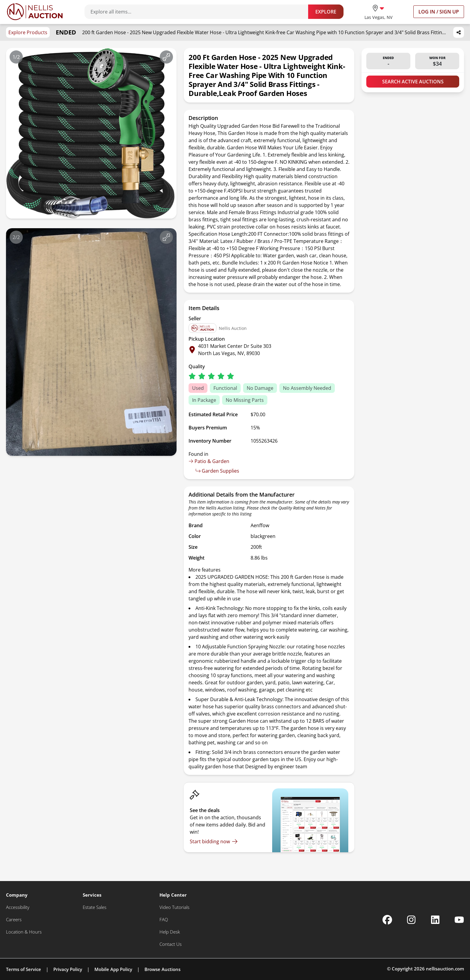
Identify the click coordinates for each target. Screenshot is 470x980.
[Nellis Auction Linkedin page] (435, 920)
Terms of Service (24, 969)
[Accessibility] (18, 907)
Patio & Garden (209, 461)
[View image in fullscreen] (166, 57)
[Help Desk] (170, 932)
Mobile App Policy (113, 969)
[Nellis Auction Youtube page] (459, 920)
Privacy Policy (68, 969)
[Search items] (199, 12)
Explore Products (28, 32)
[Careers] (14, 920)
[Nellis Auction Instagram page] (411, 920)
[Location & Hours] (24, 932)
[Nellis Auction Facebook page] (387, 920)
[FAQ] (164, 920)
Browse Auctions (162, 969)
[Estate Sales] (95, 907)
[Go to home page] (35, 12)
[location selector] (378, 12)
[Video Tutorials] (174, 907)
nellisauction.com (445, 969)
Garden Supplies (217, 471)
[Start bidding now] (214, 841)
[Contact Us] (171, 944)
